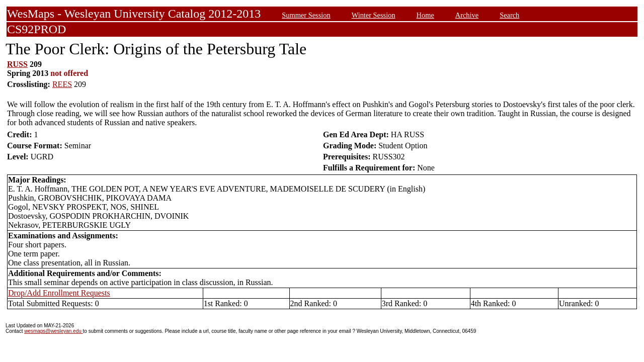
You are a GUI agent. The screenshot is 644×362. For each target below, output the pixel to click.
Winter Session (374, 15)
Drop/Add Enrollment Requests (59, 293)
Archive (467, 15)
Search (509, 15)
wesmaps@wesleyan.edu (53, 331)
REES (62, 84)
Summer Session (306, 15)
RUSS (17, 64)
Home (425, 15)
